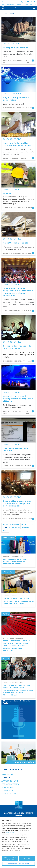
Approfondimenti (10, 781)
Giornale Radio (9, 794)
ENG (6, 2)
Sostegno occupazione (16, 48)
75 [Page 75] (22, 525)
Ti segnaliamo (8, 787)
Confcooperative (10, 8)
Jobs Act (8, 193)
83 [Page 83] (16, 528)
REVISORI (19, 4)
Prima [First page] (5, 525)
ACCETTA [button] (27, 859)
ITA (2, 2)
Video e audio (8, 791)
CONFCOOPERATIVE (12, 44)
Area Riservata (30, 4)
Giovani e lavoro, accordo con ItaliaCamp (17, 347)
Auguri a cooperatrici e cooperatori (16, 99)
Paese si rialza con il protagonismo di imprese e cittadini (18, 399)
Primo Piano (7, 775)
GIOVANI (6, 658)
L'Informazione (12, 769)
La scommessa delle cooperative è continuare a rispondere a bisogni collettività (18, 292)
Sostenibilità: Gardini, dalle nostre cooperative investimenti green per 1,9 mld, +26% (18, 601)
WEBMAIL (10, 4)
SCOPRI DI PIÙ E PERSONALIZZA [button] (18, 864)
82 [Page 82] (13, 528)
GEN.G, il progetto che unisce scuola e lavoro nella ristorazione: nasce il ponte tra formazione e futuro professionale (18, 690)
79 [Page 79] (3, 528)
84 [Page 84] (19, 528)
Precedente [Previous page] (15, 525)
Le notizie (6, 778)
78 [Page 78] (32, 525)
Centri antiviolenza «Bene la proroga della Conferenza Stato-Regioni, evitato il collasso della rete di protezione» (16, 646)
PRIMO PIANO (8, 538)
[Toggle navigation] (33, 8)
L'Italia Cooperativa (10, 784)
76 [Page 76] (25, 525)
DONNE (6, 614)
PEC (3, 4)
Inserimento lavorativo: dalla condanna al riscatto (18, 144)
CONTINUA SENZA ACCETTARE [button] (10, 859)
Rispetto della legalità (16, 243)
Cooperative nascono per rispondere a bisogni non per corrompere (17, 503)
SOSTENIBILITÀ (8, 572)
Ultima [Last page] (5, 531)
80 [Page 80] (6, 528)
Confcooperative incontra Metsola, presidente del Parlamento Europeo (16, 561)
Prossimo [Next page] (25, 528)
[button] (34, 820)
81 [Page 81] (9, 528)
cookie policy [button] (10, 832)
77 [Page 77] (28, 525)
